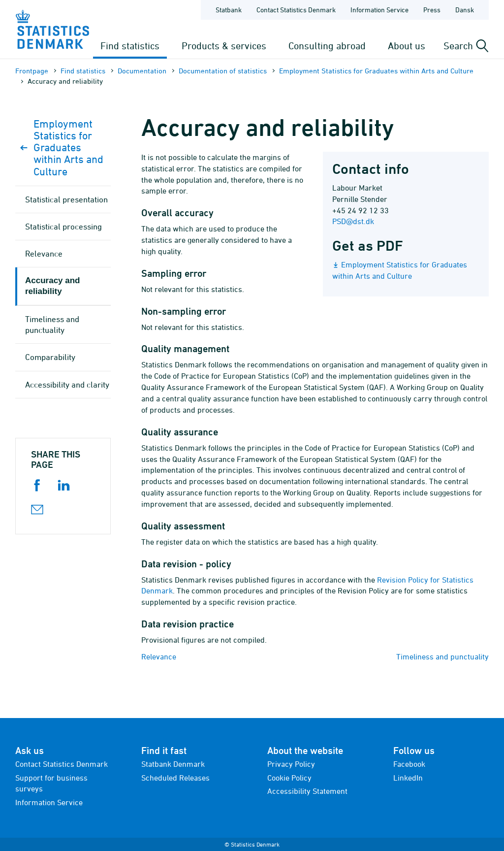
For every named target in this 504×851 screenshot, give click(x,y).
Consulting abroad (327, 46)
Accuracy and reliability (53, 286)
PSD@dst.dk (353, 221)
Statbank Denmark (173, 764)
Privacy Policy (291, 764)
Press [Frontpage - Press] (432, 10)
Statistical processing (63, 227)
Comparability (50, 357)
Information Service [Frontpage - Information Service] (379, 10)
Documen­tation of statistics (223, 71)
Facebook (409, 764)
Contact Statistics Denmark (62, 764)
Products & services (224, 46)
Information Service (49, 802)
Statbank (229, 10)
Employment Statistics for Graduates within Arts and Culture (376, 71)
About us (407, 46)
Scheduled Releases (175, 778)
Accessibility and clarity (67, 385)
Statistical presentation (66, 199)
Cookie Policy (289, 778)
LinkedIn (408, 778)
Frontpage (32, 71)
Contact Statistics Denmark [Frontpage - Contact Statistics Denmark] (296, 10)
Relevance (159, 656)
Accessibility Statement (307, 791)
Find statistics (130, 46)
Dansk (465, 10)
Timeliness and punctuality (442, 656)
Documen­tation (142, 71)
